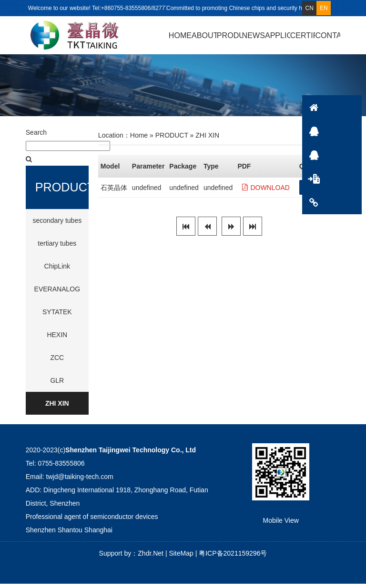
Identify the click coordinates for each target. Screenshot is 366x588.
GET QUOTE (324, 192)
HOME (180, 35)
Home (139, 140)
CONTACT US (328, 35)
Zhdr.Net (151, 558)
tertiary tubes (57, 248)
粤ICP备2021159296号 (233, 558)
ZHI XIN (57, 408)
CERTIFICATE (303, 35)
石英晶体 (114, 192)
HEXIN (57, 339)
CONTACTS (349, 202)
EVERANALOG (57, 293)
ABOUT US (204, 35)
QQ (349, 131)
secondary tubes (57, 225)
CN (310, 8)
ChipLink (57, 270)
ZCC (57, 362)
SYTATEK (57, 316)
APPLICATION (278, 35)
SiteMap (181, 558)
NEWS (254, 35)
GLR (57, 385)
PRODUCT (229, 35)
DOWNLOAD (266, 192)
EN (324, 8)
